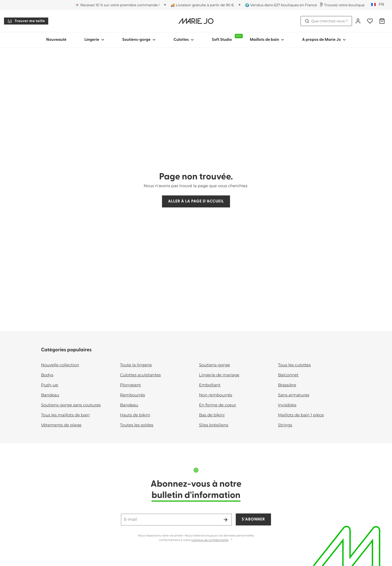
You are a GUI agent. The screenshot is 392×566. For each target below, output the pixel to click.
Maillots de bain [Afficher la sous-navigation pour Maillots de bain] (267, 40)
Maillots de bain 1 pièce (301, 415)
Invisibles (287, 405)
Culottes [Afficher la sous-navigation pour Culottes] (184, 40)
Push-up (50, 385)
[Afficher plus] (231, 540)
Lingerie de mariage (219, 375)
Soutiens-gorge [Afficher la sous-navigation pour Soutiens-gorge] (139, 40)
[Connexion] (358, 21)
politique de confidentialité (210, 540)
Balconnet (288, 375)
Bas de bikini (212, 415)
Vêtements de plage (61, 425)
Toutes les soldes (137, 425)
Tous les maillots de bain (65, 415)
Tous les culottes (294, 365)
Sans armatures (294, 395)
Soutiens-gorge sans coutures (71, 405)
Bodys (47, 375)
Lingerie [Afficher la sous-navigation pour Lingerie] (94, 40)
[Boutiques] (342, 5)
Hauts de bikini (135, 415)
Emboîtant (210, 385)
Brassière (287, 385)
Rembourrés (132, 395)
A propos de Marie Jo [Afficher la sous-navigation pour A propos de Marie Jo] (324, 40)
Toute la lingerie (136, 365)
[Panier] (382, 21)
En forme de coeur (218, 405)
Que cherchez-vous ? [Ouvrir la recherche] (326, 21)
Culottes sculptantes (140, 375)
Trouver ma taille (26, 21)
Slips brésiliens (214, 425)
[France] (379, 5)
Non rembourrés (216, 395)
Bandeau (50, 395)
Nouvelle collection (60, 365)
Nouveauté (56, 40)
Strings (285, 425)
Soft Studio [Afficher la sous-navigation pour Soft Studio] (226, 38)
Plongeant (130, 385)
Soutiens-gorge (214, 365)
